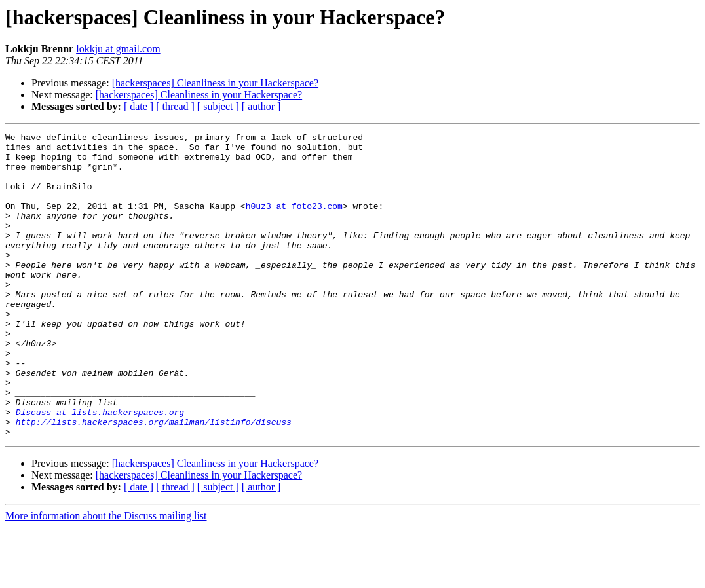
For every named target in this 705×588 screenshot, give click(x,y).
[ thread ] (175, 106)
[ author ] (261, 106)
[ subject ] (218, 106)
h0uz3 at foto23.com (294, 221)
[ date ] (139, 106)
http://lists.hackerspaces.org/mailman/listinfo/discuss (154, 481)
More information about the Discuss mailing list (106, 577)
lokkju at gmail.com (118, 49)
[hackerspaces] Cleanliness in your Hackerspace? (215, 83)
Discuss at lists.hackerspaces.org (100, 469)
